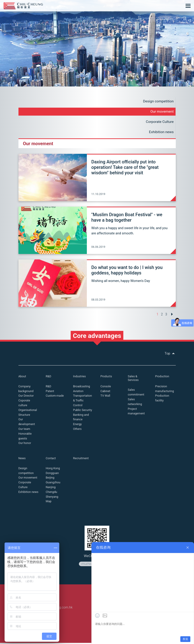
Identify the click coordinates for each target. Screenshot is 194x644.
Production (162, 377)
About (22, 377)
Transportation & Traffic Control (83, 402)
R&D (49, 377)
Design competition (158, 101)
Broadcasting (82, 387)
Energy (78, 425)
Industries (80, 377)
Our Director (26, 397)
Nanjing (51, 488)
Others (78, 430)
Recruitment (81, 459)
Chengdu (52, 493)
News (22, 459)
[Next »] (172, 315)
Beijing (50, 479)
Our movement (162, 112)
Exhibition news (161, 133)
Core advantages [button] (97, 337)
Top (170, 355)
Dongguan (53, 474)
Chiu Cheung (23, 6)
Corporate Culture (159, 122)
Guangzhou (53, 483)
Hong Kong (53, 469)
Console (106, 387)
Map (49, 502)
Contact (51, 459)
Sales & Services (133, 379)
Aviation (79, 392)
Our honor (25, 444)
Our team (25, 430)
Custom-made (55, 397)
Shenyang (52, 498)
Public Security (83, 411)
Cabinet (106, 392)
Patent (50, 392)
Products (106, 377)
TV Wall (106, 397)
